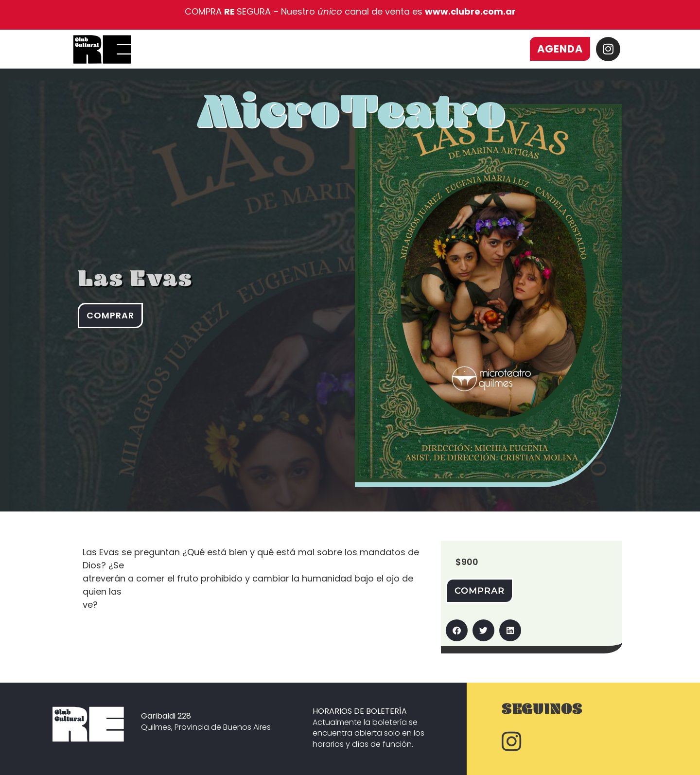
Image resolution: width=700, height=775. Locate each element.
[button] (457, 630)
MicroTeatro (351, 123)
